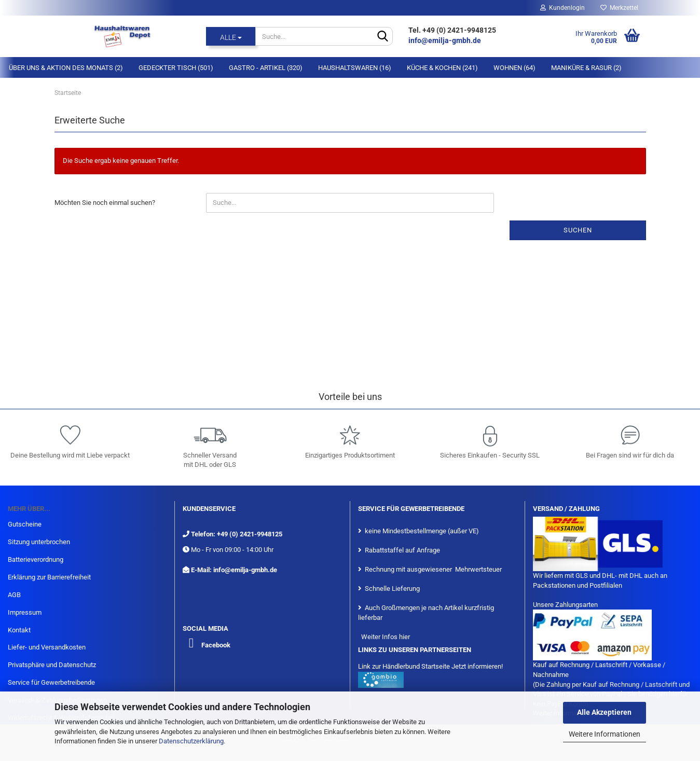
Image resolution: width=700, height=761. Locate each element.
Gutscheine (25, 524)
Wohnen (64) (514, 68)
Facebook (216, 645)
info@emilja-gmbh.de (445, 40)
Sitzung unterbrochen (39, 542)
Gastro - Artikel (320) (266, 68)
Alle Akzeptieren (604, 712)
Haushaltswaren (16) (355, 68)
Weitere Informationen (605, 734)
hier (404, 637)
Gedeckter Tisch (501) (176, 68)
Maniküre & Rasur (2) (586, 68)
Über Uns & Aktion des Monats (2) (66, 68)
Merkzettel (619, 8)
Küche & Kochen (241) (442, 68)
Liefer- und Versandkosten (47, 647)
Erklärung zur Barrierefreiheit (49, 577)
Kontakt (19, 630)
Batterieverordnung (36, 559)
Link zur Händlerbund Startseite (404, 666)
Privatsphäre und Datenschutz (52, 665)
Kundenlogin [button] (562, 8)
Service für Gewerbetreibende (51, 682)
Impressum (25, 612)
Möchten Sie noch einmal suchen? (105, 203)
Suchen (578, 230)
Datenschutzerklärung (191, 741)
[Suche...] (231, 36)
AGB (14, 595)
